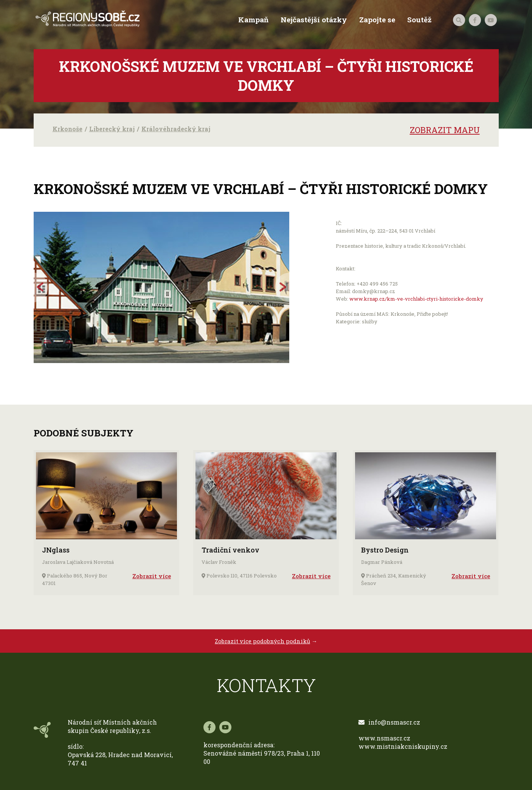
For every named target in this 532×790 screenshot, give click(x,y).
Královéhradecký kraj (176, 129)
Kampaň (253, 20)
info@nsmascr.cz (389, 722)
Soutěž (419, 20)
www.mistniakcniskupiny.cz (403, 746)
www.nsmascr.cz (384, 738)
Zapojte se (376, 20)
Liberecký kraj (112, 129)
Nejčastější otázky (313, 20)
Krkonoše (67, 129)
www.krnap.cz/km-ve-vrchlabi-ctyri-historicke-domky (416, 299)
